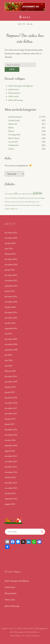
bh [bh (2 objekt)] (16, 193)
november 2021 (11, 318)
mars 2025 (9, 248)
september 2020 (11, 350)
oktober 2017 (10, 419)
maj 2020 (8, 366)
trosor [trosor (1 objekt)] (16, 209)
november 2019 (11, 382)
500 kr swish (13, 96)
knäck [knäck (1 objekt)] (38, 202)
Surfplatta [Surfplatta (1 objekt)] (7, 209)
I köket (11, 149)
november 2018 (11, 403)
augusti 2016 (10, 451)
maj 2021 (8, 334)
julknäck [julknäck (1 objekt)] (30, 194)
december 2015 (11, 456)
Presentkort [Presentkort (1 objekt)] (23, 205)
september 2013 (11, 499)
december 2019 (11, 376)
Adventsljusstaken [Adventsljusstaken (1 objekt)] (9, 194)
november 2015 (11, 461)
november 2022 (11, 302)
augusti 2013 (10, 504)
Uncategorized (14, 134)
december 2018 (11, 398)
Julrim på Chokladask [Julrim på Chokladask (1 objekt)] (11, 198)
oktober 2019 (10, 387)
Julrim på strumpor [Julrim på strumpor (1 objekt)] (10, 202)
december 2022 (11, 296)
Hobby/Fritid (14, 120)
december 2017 (11, 408)
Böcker (11, 131)
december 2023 (11, 275)
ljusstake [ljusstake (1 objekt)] (14, 205)
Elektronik (13, 124)
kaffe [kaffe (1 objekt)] (27, 202)
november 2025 (11, 238)
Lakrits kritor (14, 89)
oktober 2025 (10, 243)
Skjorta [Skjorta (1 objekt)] (29, 205)
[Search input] (24, 532)
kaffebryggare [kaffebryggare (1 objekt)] (32, 202)
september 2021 (11, 328)
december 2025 (11, 233)
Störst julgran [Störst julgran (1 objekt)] (37, 205)
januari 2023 (10, 291)
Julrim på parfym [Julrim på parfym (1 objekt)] (29, 198)
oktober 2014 (10, 477)
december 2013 (11, 483)
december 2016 (11, 429)
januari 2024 (10, 270)
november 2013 (11, 488)
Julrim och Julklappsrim (35, 628)
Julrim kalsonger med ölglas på (20, 86)
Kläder (11, 127)
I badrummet (14, 145)
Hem (20, 24)
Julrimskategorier (15, 117)
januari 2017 (10, 424)
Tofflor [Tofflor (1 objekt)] (12, 209)
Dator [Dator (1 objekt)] (19, 194)
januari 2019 (10, 392)
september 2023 (11, 286)
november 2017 (11, 413)
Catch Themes (33, 636)
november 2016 (11, 435)
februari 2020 (10, 371)
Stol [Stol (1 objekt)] (32, 205)
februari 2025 (10, 254)
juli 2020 (8, 355)
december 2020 (11, 339)
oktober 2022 (10, 307)
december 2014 (11, 467)
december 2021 (11, 312)
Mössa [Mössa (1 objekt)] (18, 205)
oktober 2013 (10, 493)
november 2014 (11, 472)
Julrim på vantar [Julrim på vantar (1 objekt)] (20, 202)
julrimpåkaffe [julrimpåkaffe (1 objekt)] (21, 198)
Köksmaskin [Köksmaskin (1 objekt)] (8, 205)
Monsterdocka (14, 93)
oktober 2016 (10, 440)
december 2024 (11, 259)
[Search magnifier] (42, 532)
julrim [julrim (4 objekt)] (38, 193)
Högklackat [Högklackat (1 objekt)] (24, 194)
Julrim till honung (16, 100)
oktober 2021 (10, 323)
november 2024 (11, 264)
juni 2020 (9, 360)
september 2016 (11, 445)
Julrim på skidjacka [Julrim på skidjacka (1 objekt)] (40, 198)
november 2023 (11, 280)
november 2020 (11, 344)
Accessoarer (13, 142)
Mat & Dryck (14, 138)
